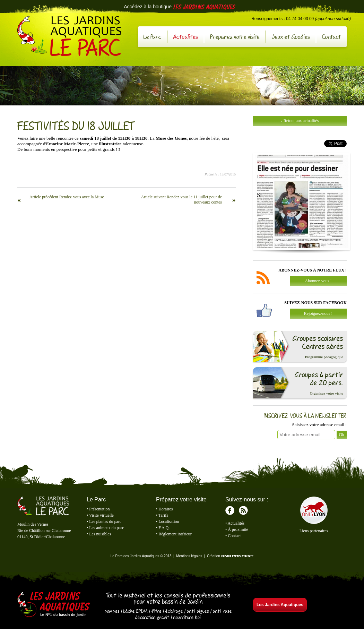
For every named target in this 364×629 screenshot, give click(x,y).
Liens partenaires (314, 531)
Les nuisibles (100, 534)
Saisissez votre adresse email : (319, 425)
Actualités (186, 37)
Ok (342, 435)
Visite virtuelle (101, 515)
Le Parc (152, 37)
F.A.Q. (164, 528)
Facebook (230, 510)
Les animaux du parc (106, 528)
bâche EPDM (136, 611)
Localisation (169, 522)
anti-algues (198, 611)
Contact (332, 37)
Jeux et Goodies (291, 37)
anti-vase (222, 611)
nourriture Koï (187, 617)
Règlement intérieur (175, 534)
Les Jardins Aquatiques (54, 605)
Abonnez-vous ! (318, 281)
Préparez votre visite (235, 37)
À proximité (238, 529)
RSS (243, 510)
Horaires (166, 509)
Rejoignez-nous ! (318, 313)
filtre (157, 611)
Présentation (99, 509)
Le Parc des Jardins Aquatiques (69, 36)
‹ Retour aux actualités (300, 121)
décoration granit (152, 617)
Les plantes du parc (105, 522)
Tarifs (163, 515)
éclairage (174, 611)
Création (230, 556)
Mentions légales (189, 556)
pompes (112, 611)
